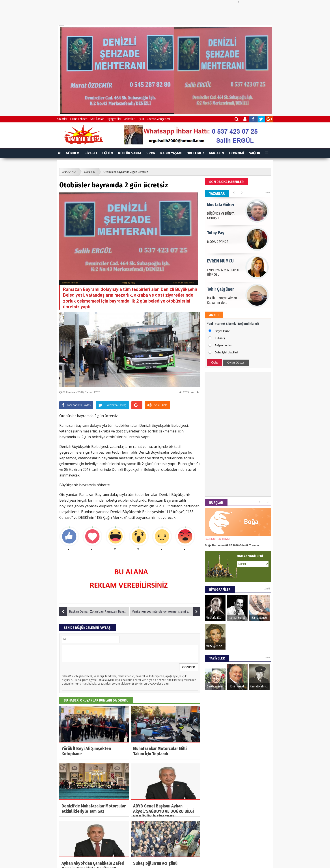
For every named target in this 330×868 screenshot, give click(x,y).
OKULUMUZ (195, 153)
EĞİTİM (108, 153)
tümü (267, 192)
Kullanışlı (221, 338)
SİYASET (91, 153)
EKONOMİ (236, 153)
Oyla (215, 362)
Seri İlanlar (97, 119)
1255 (184, 392)
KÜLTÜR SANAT (130, 153)
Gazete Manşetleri (158, 119)
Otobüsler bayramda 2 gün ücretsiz (126, 172)
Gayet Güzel (223, 331)
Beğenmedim (223, 345)
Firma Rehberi (79, 119)
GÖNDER (189, 667)
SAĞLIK (255, 153)
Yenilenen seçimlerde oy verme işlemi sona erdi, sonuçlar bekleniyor (166, 611)
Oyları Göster (236, 363)
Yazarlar (62, 119)
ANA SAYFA (69, 172)
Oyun (141, 119)
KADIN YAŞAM (171, 153)
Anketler (130, 119)
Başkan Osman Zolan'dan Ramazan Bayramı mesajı (95, 611)
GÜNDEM (73, 153)
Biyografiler (114, 119)
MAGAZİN (217, 153)
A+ (193, 392)
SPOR (151, 153)
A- (198, 392)
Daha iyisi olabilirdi (227, 352)
